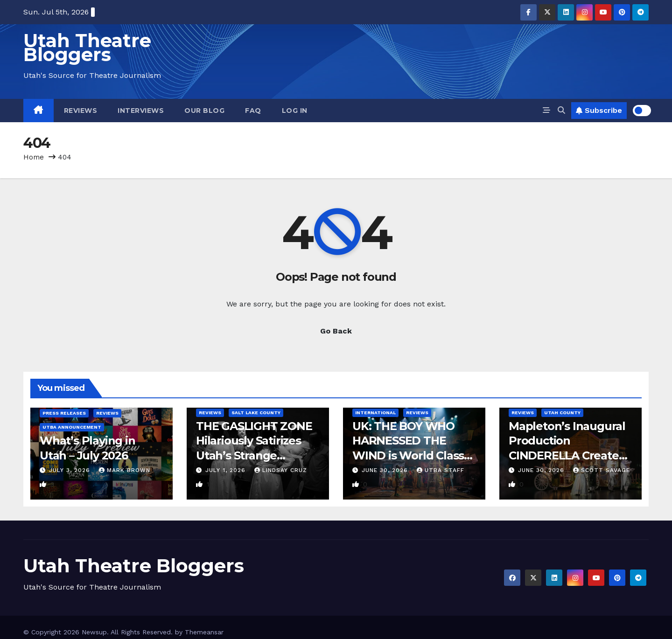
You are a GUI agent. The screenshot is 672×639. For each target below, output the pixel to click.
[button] (561, 110)
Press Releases (64, 413)
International (375, 413)
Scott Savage (602, 470)
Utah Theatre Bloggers (87, 47)
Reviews (81, 111)
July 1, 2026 (227, 470)
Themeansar (204, 632)
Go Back (336, 331)
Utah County (562, 413)
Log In (295, 111)
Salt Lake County (256, 413)
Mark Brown (125, 470)
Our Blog (204, 111)
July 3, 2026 (71, 470)
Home (34, 157)
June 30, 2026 (386, 470)
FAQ (253, 111)
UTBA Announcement (72, 427)
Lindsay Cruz (281, 470)
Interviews (141, 111)
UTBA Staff (441, 470)
